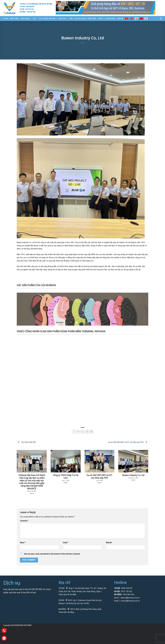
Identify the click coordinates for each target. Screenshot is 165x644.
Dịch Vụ (63, 19)
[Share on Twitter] (78, 432)
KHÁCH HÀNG (80, 19)
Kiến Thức (92, 19)
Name (23, 543)
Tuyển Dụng (110, 19)
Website (109, 543)
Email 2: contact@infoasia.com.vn (127, 601)
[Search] (161, 19)
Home (6, 19)
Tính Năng (26, 19)
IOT (35, 19)
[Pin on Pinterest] (87, 432)
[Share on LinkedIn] (91, 432)
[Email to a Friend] (83, 432)
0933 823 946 (31, 12)
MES (71, 19)
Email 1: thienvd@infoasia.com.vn (127, 598)
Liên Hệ (120, 19)
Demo (101, 19)
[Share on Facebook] (74, 432)
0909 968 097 (30, 7)
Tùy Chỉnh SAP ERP (48, 19)
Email (65, 543)
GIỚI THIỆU (14, 19)
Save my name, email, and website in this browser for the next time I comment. (52, 554)
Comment (24, 521)
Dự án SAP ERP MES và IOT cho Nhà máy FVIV (128, 442)
